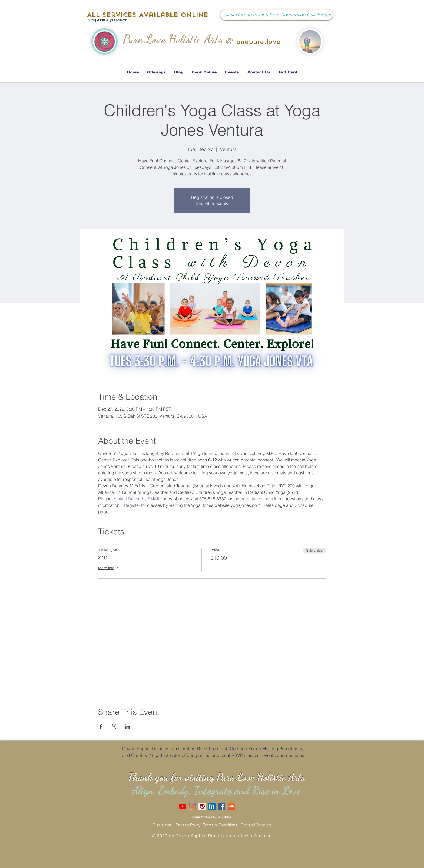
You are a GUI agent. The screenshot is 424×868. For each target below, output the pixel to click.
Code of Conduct (256, 825)
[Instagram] (192, 806)
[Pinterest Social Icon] (202, 806)
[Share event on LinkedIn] (127, 726)
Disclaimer (162, 825)
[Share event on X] (114, 726)
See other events (212, 204)
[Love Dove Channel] (183, 806)
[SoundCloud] (231, 806)
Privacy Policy (188, 825)
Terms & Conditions (220, 825)
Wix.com (263, 836)
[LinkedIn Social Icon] (212, 806)
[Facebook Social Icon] (222, 806)
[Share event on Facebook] (101, 726)
